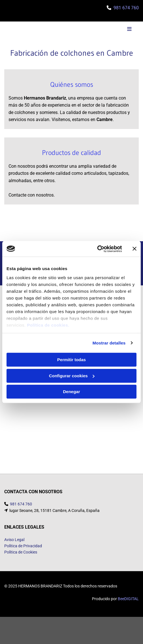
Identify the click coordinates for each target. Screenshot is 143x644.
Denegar (71, 392)
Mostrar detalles (109, 343)
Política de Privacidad (23, 553)
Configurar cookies (72, 376)
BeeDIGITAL (128, 606)
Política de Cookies (21, 559)
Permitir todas (72, 360)
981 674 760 (126, 8)
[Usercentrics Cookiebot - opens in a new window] (97, 249)
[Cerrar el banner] (134, 249)
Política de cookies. (48, 325)
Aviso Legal (14, 546)
